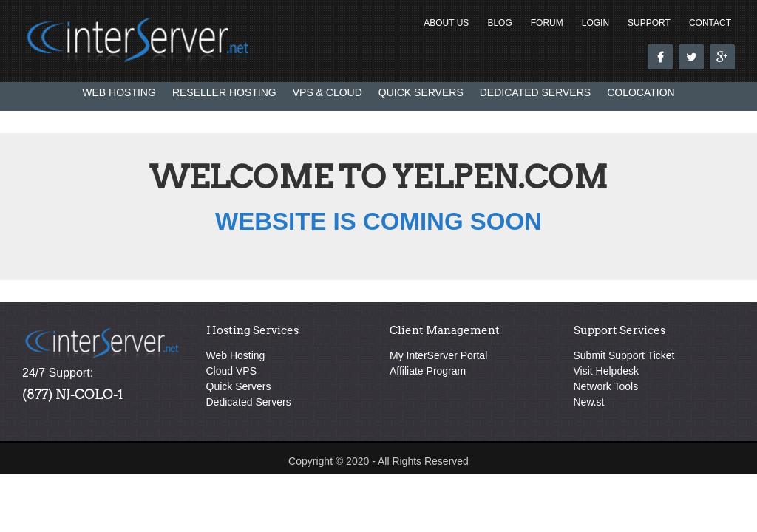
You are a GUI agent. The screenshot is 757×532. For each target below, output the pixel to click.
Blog (499, 23)
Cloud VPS (231, 371)
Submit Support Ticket (624, 355)
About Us (446, 23)
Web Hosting (119, 92)
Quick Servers (421, 92)
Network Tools (606, 386)
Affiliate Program (428, 371)
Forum (547, 23)
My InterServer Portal (438, 355)
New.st (589, 402)
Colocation (641, 92)
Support (649, 23)
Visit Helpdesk (606, 371)
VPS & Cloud (327, 92)
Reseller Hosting (224, 92)
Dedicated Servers (535, 92)
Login (595, 23)
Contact (710, 23)
